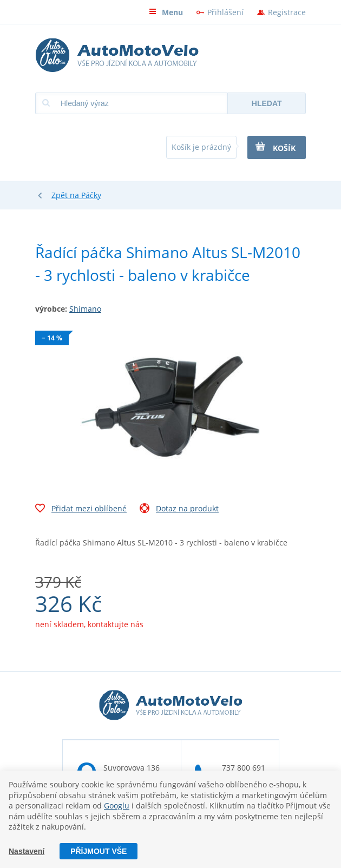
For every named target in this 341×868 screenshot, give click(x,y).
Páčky (91, 195)
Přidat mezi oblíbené (81, 510)
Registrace (287, 12)
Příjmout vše (99, 851)
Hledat (267, 103)
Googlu (117, 805)
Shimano (85, 309)
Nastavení (27, 851)
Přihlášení (225, 12)
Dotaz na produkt (179, 510)
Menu (166, 12)
